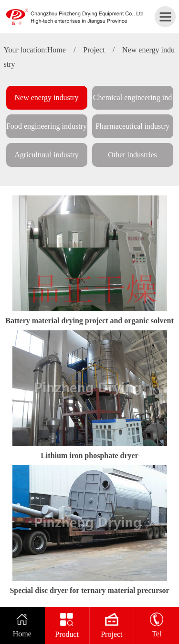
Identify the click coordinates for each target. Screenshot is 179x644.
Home (57, 50)
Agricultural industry (47, 155)
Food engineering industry (47, 126)
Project (94, 50)
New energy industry (47, 97)
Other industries (132, 155)
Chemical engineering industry (132, 102)
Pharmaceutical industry (132, 126)
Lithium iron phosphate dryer (89, 455)
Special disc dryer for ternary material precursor (89, 590)
